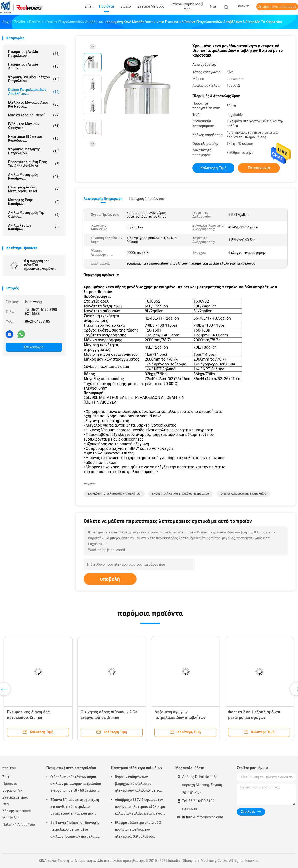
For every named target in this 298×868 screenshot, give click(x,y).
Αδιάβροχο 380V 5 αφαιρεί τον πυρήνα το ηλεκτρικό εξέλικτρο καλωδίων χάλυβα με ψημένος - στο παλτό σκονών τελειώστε (140, 807)
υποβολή (110, 579)
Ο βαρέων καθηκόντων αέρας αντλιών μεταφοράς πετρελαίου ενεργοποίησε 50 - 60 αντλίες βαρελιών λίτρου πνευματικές (76, 784)
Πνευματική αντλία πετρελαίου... (34, 54)
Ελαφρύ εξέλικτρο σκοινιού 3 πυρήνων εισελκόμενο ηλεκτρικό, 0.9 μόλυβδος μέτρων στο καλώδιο (138, 830)
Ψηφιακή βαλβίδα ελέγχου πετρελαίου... (34, 79)
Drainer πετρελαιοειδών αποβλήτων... (34, 92)
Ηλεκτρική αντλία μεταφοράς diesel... (34, 189)
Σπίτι (6, 777)
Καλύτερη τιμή (213, 168)
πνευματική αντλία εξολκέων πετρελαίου (181, 494)
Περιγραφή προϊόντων (147, 199)
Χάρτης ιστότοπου (17, 811)
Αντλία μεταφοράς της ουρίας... (34, 215)
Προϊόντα (10, 784)
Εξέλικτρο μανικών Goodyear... (34, 126)
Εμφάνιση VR (12, 790)
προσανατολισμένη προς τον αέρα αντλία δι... (34, 164)
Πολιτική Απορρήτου (19, 825)
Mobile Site (11, 818)
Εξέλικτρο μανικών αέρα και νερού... (34, 104)
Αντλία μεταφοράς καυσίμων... (34, 177)
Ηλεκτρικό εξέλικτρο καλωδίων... (34, 138)
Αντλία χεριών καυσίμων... (34, 227)
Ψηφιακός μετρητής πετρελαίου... (34, 151)
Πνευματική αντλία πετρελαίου (71, 768)
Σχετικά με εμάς (15, 797)
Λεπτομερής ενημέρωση (103, 199)
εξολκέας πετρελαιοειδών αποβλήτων (114, 494)
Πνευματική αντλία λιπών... (34, 66)
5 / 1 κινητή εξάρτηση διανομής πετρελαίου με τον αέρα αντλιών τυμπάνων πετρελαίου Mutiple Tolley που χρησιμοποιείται (75, 830)
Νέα (5, 804)
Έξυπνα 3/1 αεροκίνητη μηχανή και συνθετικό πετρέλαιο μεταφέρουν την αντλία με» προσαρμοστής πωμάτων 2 (75, 807)
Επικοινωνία (34, 347)
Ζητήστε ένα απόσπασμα (277, 7)
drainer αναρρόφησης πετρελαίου (243, 494)
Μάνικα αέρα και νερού (34, 115)
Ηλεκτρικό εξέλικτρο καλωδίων (137, 768)
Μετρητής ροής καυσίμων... (34, 202)
